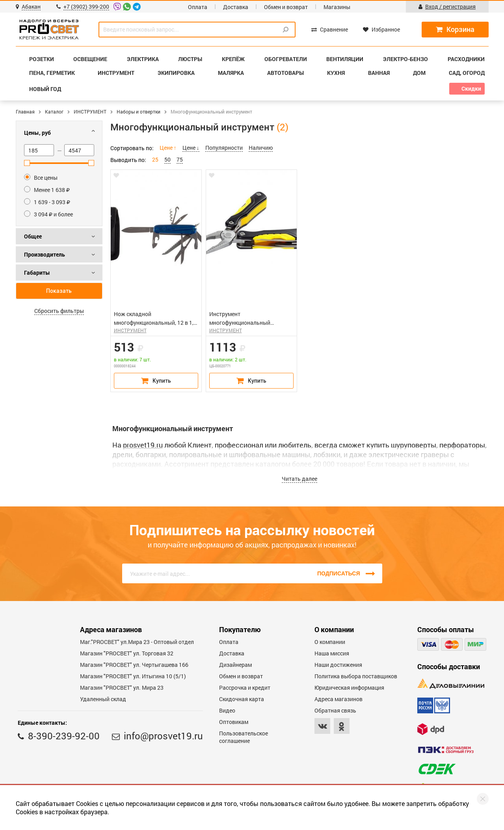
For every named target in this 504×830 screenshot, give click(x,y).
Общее (33, 236)
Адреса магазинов (338, 699)
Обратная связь (335, 710)
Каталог (54, 112)
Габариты (37, 273)
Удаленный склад (103, 699)
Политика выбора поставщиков (356, 676)
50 (167, 159)
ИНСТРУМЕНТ (90, 112)
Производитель (45, 254)
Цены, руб (37, 133)
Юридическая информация (349, 688)
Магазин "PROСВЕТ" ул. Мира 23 (122, 688)
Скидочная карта (242, 699)
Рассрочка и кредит (245, 688)
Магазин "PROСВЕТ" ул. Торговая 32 (127, 653)
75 (180, 159)
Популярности (224, 148)
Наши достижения (338, 665)
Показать (59, 291)
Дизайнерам (235, 665)
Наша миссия (332, 653)
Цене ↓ (191, 148)
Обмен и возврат (286, 7)
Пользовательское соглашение (244, 737)
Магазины (337, 7)
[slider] (27, 163)
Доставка (236, 7)
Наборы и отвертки (139, 112)
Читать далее (299, 479)
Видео (227, 710)
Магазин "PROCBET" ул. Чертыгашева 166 (134, 665)
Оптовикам (234, 722)
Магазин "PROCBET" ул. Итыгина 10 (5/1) (133, 676)
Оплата (198, 7)
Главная (25, 112)
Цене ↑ (168, 148)
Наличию (261, 148)
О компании (330, 642)
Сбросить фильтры (59, 311)
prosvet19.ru (143, 445)
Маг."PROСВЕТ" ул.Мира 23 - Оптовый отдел (137, 642)
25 (155, 159)
